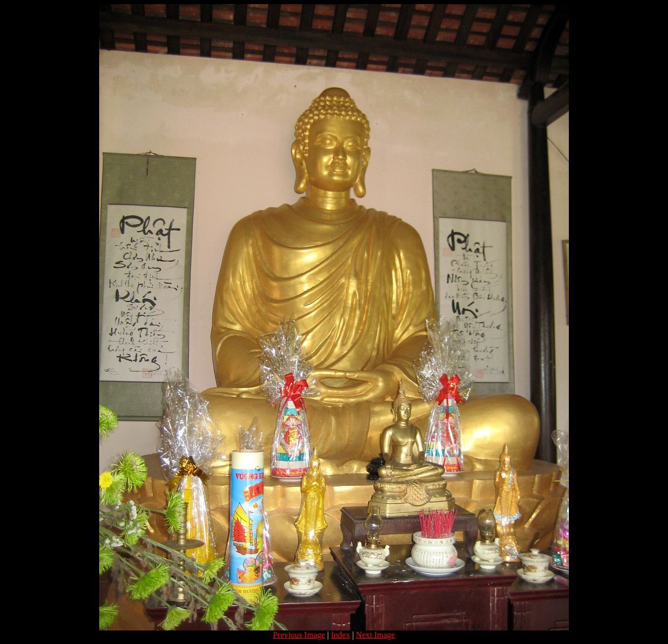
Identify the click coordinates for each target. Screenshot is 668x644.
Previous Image (299, 635)
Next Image (375, 635)
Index (340, 635)
